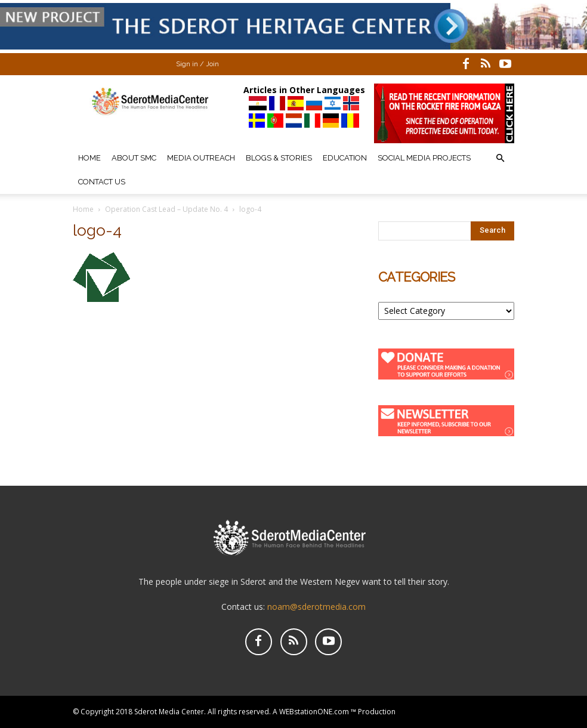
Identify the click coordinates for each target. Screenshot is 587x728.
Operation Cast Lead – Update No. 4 (166, 209)
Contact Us (102, 182)
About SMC (134, 158)
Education (345, 158)
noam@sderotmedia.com (316, 607)
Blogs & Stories (279, 158)
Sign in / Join (197, 64)
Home (89, 158)
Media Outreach (201, 158)
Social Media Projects (424, 158)
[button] (500, 158)
